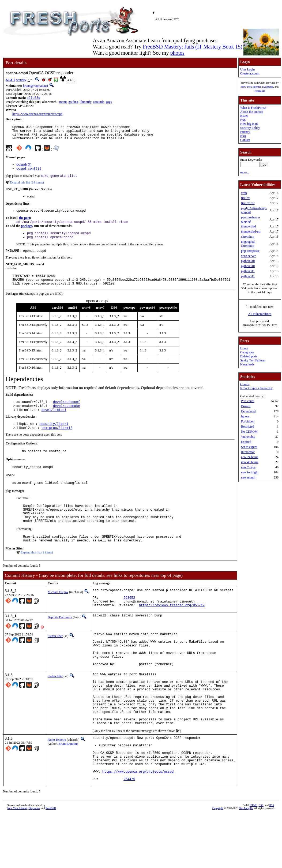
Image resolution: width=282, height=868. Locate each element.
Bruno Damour (68, 788)
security (21, 80)
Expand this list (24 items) (27, 188)
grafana (73, 102)
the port (25, 224)
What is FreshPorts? (253, 108)
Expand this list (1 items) (37, 574)
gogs (109, 102)
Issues (244, 116)
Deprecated (248, 411)
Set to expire (249, 447)
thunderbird (249, 226)
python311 (248, 271)
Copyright (218, 862)
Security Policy (250, 128)
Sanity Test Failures (253, 360)
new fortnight (250, 472)
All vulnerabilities (260, 314)
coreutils (98, 102)
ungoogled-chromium (248, 244)
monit (63, 102)
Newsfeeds (247, 364)
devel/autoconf (67, 413)
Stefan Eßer (55, 662)
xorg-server (248, 256)
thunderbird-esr (251, 231)
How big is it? (249, 124)
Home (244, 348)
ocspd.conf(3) (29, 173)
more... (245, 172)
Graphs (245, 384)
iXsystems (268, 87)
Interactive (248, 452)
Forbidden (248, 421)
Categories (247, 352)
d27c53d (33, 98)
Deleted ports (249, 356)
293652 (129, 622)
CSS (261, 859)
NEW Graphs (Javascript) (257, 388)
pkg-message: (15, 507)
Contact (245, 140)
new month (248, 477)
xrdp (244, 193)
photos (177, 53)
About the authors (252, 112)
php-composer (250, 251)
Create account (250, 73)
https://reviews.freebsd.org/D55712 (172, 631)
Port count (248, 401)
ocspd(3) (24, 169)
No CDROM (249, 432)
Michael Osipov (58, 614)
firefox (245, 198)
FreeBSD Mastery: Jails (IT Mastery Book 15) (193, 47)
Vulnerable (248, 437)
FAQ (243, 120)
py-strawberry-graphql (251, 219)
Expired (246, 442)
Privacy (245, 132)
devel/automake (67, 418)
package (27, 233)
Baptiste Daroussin (60, 643)
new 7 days (248, 467)
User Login (247, 69)
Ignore (245, 416)
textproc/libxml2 (57, 441)
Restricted (248, 426)
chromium (248, 237)
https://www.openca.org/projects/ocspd (37, 114)
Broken (246, 406)
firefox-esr (248, 203)
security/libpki (54, 437)
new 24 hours (250, 457)
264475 (129, 833)
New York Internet (251, 87)
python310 (248, 261)
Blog (243, 136)
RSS (272, 859)
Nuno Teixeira (57, 784)
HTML (253, 859)
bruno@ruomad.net (35, 86)
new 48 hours (250, 462)
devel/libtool (54, 422)
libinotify (85, 102)
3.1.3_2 (10, 80)
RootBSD (260, 91)
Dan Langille (246, 862)
